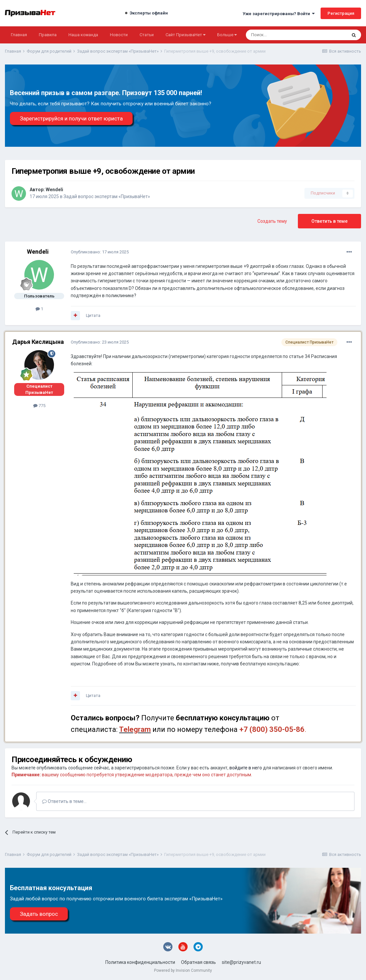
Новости (119, 35)
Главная (19, 35)
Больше (227, 35)
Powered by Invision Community (183, 970)
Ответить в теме (329, 221)
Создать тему (272, 221)
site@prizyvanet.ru (241, 962)
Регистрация (341, 13)
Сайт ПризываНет (185, 35)
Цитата (93, 315)
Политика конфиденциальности (140, 962)
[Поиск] (279, 35)
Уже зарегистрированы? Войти (279, 14)
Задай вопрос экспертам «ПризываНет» (107, 196)
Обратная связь (198, 962)
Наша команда (83, 35)
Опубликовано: (100, 252)
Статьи (147, 35)
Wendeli (54, 190)
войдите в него (246, 768)
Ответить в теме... (64, 801)
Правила (48, 35)
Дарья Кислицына (38, 342)
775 (39, 406)
